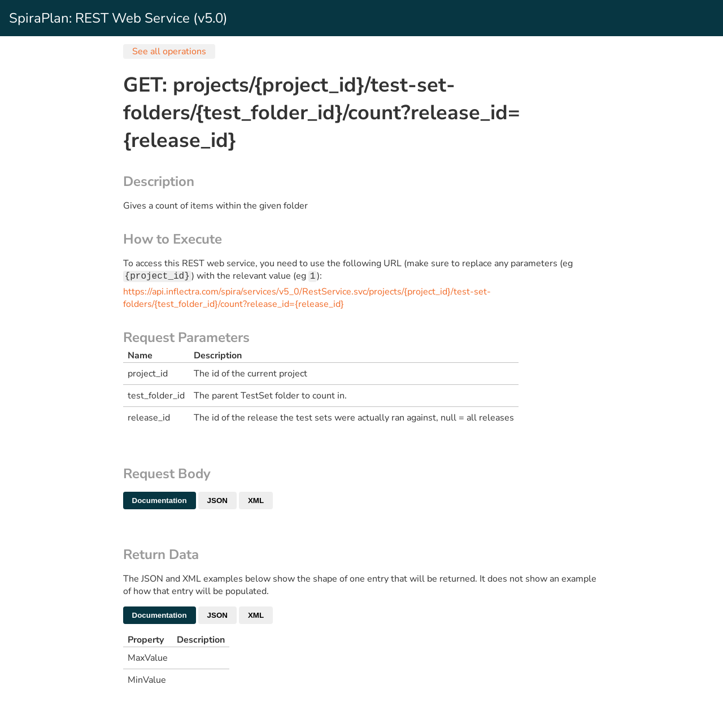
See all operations (169, 51)
